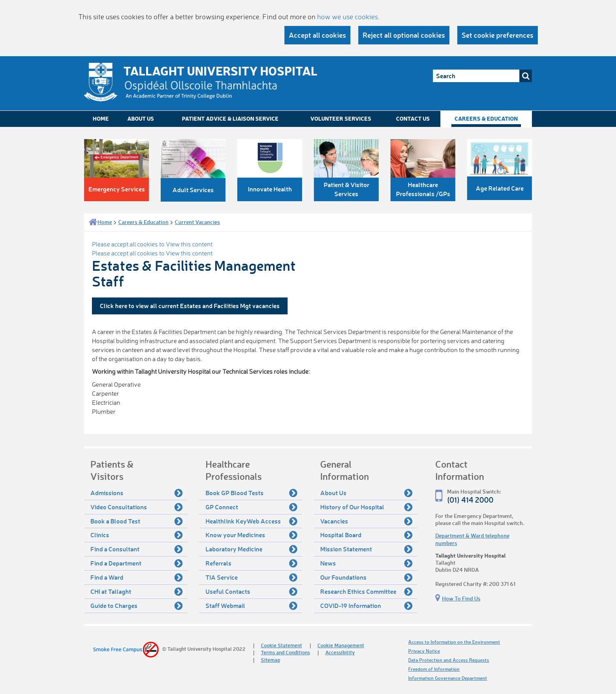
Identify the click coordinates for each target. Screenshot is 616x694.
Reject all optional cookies (404, 35)
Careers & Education (486, 118)
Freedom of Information (434, 669)
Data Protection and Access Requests (449, 660)
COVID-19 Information (366, 606)
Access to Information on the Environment (454, 642)
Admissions (137, 493)
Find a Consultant (137, 549)
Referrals (252, 563)
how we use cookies (347, 17)
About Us (141, 118)
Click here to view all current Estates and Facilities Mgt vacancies (190, 306)
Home (101, 118)
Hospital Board (366, 535)
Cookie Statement (281, 645)
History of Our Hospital (366, 507)
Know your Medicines (252, 535)
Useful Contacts (252, 591)
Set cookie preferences (498, 35)
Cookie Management (341, 645)
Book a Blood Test (137, 521)
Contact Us (413, 118)
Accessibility (340, 652)
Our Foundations (366, 577)
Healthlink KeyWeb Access (252, 521)
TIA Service (252, 577)
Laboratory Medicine (252, 549)
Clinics (137, 535)
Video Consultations (137, 507)
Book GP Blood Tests (252, 493)
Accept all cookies (317, 35)
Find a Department (137, 563)
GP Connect (252, 507)
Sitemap (270, 660)
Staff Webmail (252, 606)
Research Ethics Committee (366, 591)
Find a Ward (137, 577)
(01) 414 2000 (470, 500)
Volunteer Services (341, 118)
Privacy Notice (424, 651)
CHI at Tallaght (137, 591)
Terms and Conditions (285, 652)
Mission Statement (366, 549)
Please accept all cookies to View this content (152, 244)
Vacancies (366, 521)
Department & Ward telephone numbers (472, 539)
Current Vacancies (197, 222)
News (366, 563)
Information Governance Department (448, 678)
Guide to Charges (137, 606)
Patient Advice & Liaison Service (230, 118)
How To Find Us (461, 598)
